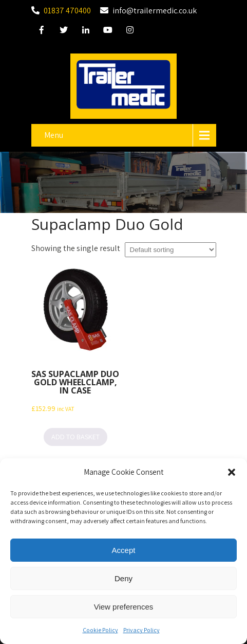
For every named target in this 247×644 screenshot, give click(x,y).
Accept (124, 551)
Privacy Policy (141, 631)
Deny (123, 579)
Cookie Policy (100, 631)
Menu (54, 135)
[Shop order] (170, 250)
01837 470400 (67, 11)
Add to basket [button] (75, 437)
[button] (232, 473)
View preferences (124, 608)
